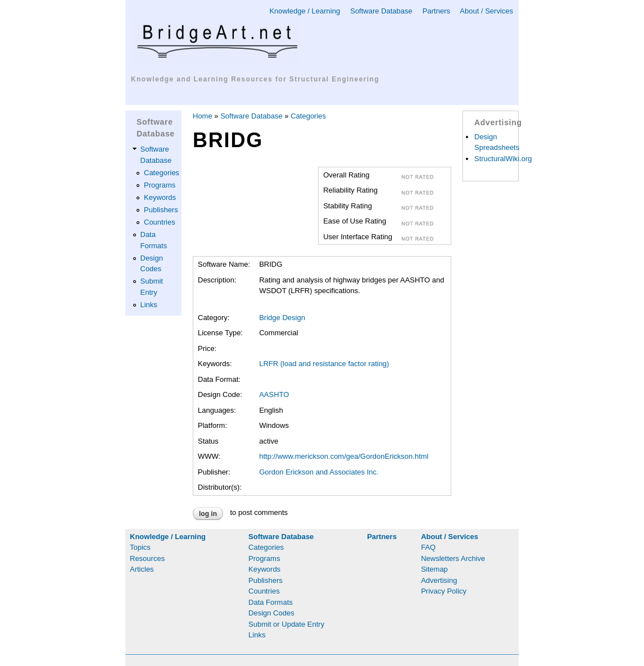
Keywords (160, 197)
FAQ (428, 547)
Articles (142, 569)
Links (149, 305)
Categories (162, 173)
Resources (147, 558)
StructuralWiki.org (503, 159)
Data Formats (271, 602)
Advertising (439, 580)
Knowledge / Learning (305, 11)
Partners (436, 11)
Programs (160, 185)
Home (203, 116)
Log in (208, 514)
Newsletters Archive (453, 558)
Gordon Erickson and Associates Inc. (319, 472)
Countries (160, 222)
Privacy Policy (444, 591)
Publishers (161, 210)
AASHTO (274, 394)
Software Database (381, 11)
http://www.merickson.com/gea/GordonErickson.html (344, 456)
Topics (140, 547)
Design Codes (271, 613)
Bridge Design (282, 318)
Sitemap (434, 569)
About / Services (486, 11)
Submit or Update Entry (286, 624)
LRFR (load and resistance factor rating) (324, 364)
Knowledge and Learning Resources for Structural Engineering (255, 79)
